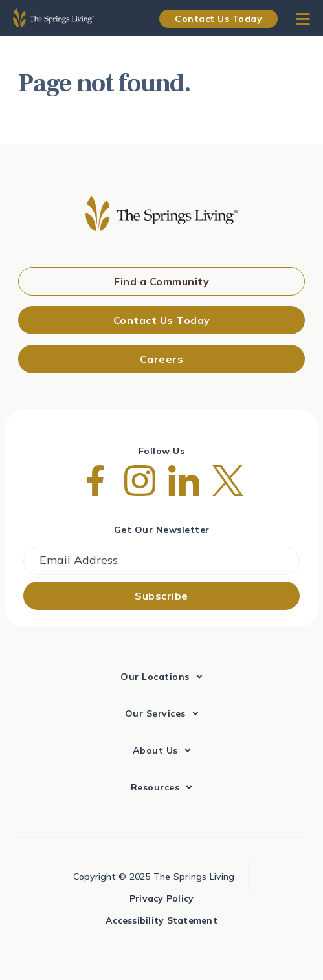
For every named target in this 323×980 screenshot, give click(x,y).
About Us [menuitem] (155, 750)
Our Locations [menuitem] (155, 677)
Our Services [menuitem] (155, 713)
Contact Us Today (218, 19)
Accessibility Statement (161, 920)
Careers (162, 359)
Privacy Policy (162, 898)
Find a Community (161, 281)
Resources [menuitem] (155, 787)
